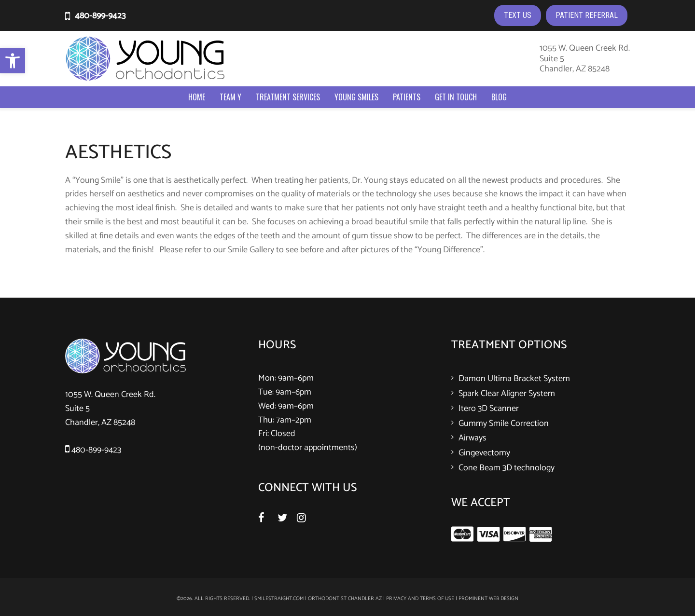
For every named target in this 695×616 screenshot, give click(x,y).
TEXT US (518, 15)
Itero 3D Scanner (489, 409)
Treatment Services (288, 97)
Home (197, 97)
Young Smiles (356, 97)
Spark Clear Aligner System (507, 394)
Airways (473, 438)
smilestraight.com (279, 599)
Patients (407, 97)
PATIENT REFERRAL (587, 15)
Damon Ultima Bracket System (514, 379)
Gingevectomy (484, 453)
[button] (13, 61)
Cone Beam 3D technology (507, 468)
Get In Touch (456, 97)
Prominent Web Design (488, 599)
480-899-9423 (100, 16)
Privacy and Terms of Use (420, 599)
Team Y (230, 97)
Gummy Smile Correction (504, 424)
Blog (499, 97)
